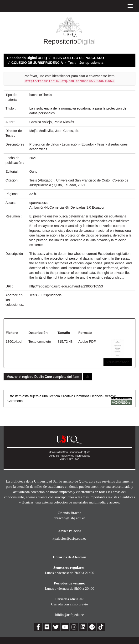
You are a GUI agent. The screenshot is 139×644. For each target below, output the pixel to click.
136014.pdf (14, 342)
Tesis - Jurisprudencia (86, 63)
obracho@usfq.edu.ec (70, 518)
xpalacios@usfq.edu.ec (69, 538)
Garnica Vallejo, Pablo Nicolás (52, 122)
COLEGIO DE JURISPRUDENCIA (37, 63)
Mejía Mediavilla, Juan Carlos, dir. (54, 131)
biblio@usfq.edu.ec (69, 615)
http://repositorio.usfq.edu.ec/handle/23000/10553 (66, 286)
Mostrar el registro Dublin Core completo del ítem (43, 377)
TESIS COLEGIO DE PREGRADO (78, 58)
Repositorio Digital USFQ (27, 58)
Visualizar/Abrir (118, 362)
